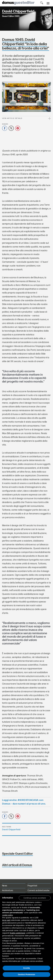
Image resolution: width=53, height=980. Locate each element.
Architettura (8, 890)
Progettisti (32, 886)
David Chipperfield (11, 830)
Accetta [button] (26, 968)
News (5, 886)
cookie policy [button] (7, 915)
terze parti (6, 920)
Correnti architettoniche (39, 890)
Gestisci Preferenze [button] (26, 974)
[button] (35, 898)
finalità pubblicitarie (18, 933)
